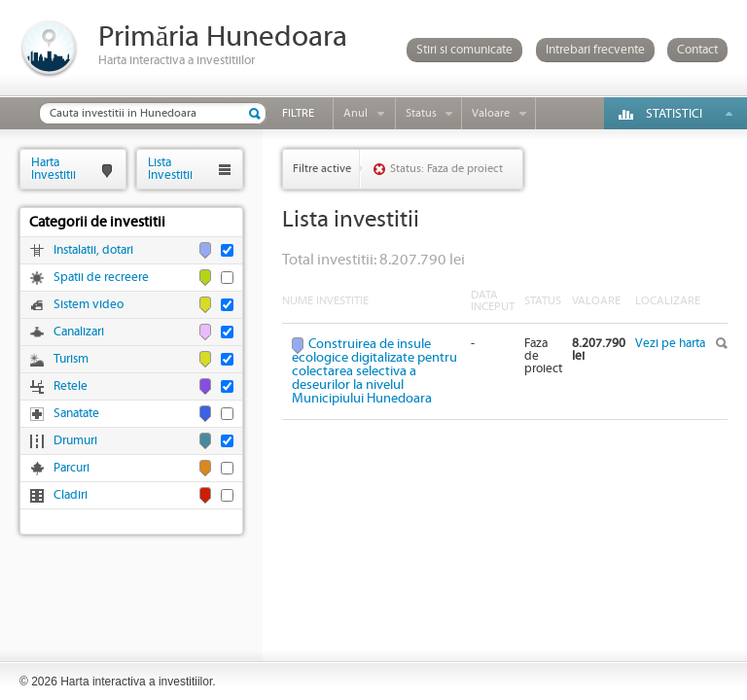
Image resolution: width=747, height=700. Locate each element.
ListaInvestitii (170, 169)
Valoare (491, 113)
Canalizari (79, 332)
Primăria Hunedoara (223, 37)
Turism (71, 359)
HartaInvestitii (53, 169)
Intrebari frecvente (595, 50)
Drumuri (75, 441)
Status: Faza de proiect (446, 169)
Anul (356, 113)
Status (421, 113)
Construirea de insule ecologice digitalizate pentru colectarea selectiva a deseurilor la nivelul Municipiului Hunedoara (374, 371)
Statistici (674, 114)
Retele (71, 386)
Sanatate (76, 414)
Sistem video (89, 305)
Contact (697, 50)
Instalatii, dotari (93, 250)
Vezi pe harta (670, 344)
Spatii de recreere (101, 278)
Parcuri (71, 468)
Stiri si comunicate (464, 50)
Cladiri (71, 495)
